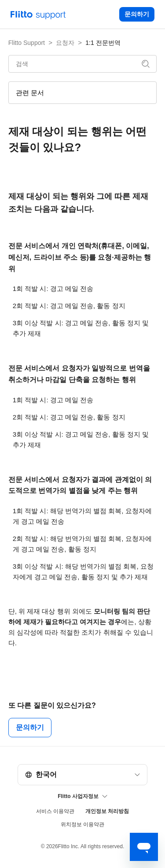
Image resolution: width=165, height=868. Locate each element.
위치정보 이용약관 (82, 824)
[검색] (83, 64)
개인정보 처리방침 (107, 811)
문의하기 (137, 14)
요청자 (65, 43)
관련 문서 (30, 93)
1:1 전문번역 (103, 43)
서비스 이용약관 (55, 811)
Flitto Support (27, 43)
